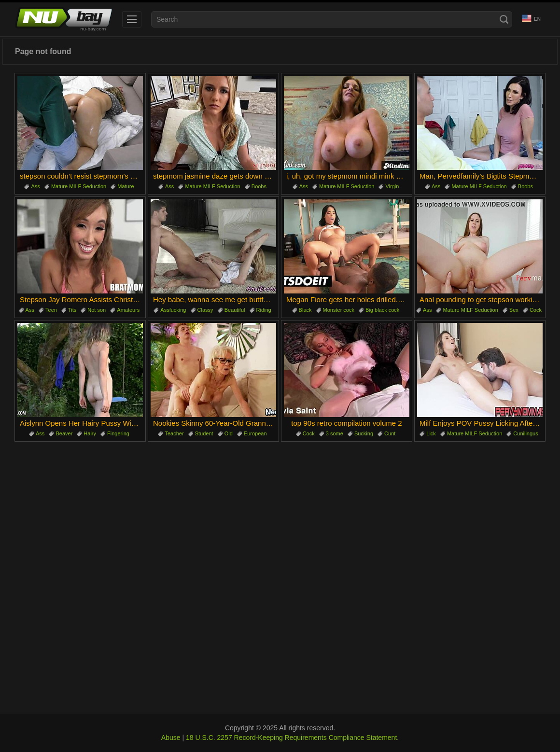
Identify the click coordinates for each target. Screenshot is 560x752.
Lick (431, 433)
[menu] (132, 19)
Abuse (171, 738)
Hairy (90, 433)
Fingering (118, 433)
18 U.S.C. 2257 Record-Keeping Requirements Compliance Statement (291, 738)
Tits (72, 310)
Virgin (392, 186)
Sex (514, 310)
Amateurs (128, 310)
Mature (126, 186)
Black (305, 310)
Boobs (259, 186)
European (255, 433)
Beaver (64, 433)
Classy (205, 310)
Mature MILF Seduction (79, 186)
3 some (335, 433)
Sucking (364, 433)
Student (204, 433)
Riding (264, 310)
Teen (51, 310)
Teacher (174, 433)
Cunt (390, 433)
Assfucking (173, 310)
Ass (35, 186)
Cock (536, 310)
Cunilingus (525, 433)
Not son (97, 310)
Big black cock (382, 310)
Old (229, 433)
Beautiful (235, 310)
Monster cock (339, 310)
